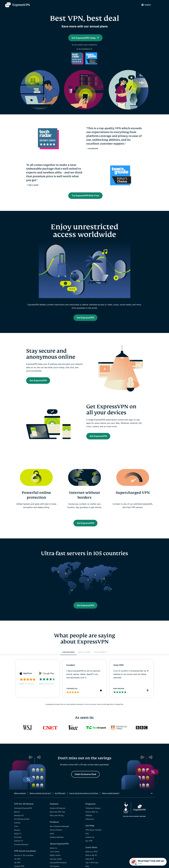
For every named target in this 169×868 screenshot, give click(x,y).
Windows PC (19, 820)
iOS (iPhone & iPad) (22, 824)
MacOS (17, 816)
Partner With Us (92, 816)
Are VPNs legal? (60, 798)
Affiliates (89, 820)
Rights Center (55, 860)
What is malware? (20, 798)
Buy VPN (89, 845)
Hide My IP (90, 863)
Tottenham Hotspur (93, 813)
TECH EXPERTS (100, 656)
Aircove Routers (56, 834)
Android (17, 827)
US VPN (17, 863)
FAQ (87, 838)
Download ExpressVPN (23, 813)
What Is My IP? (91, 860)
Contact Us (90, 842)
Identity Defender (57, 842)
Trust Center (55, 856)
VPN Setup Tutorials (93, 834)
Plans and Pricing (57, 820)
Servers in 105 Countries (24, 860)
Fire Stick (18, 842)
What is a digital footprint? (111, 798)
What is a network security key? (40, 798)
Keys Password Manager (60, 831)
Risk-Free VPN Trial (57, 816)
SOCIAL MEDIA (84, 656)
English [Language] (145, 5)
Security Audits (56, 863)
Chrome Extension (21, 849)
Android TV (18, 845)
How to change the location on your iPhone (84, 798)
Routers (17, 835)
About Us (53, 853)
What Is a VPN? (92, 856)
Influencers (90, 824)
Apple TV (18, 838)
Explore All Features (58, 813)
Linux (16, 831)
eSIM (52, 838)
